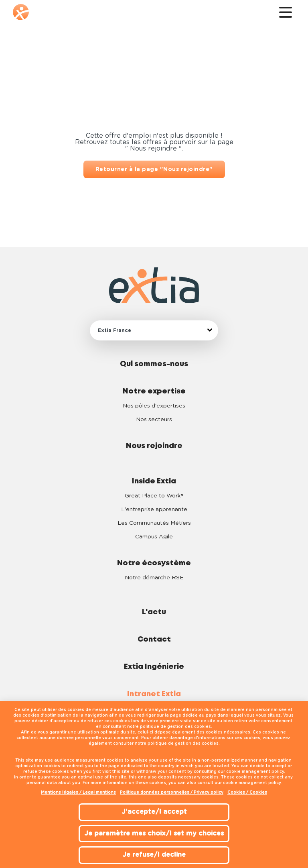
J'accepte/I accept (154, 812)
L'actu (154, 612)
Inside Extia (154, 481)
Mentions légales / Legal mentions (78, 793)
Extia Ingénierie (154, 667)
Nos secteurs (154, 420)
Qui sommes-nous (154, 364)
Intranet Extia (154, 694)
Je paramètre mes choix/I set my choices (154, 833)
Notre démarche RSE (154, 578)
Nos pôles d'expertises (154, 406)
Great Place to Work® (154, 496)
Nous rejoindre (154, 446)
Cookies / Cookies (247, 793)
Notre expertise (154, 391)
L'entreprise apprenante (154, 509)
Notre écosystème (154, 563)
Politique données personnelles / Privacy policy (172, 793)
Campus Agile (154, 537)
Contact (154, 640)
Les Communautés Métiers (154, 523)
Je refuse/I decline (154, 855)
